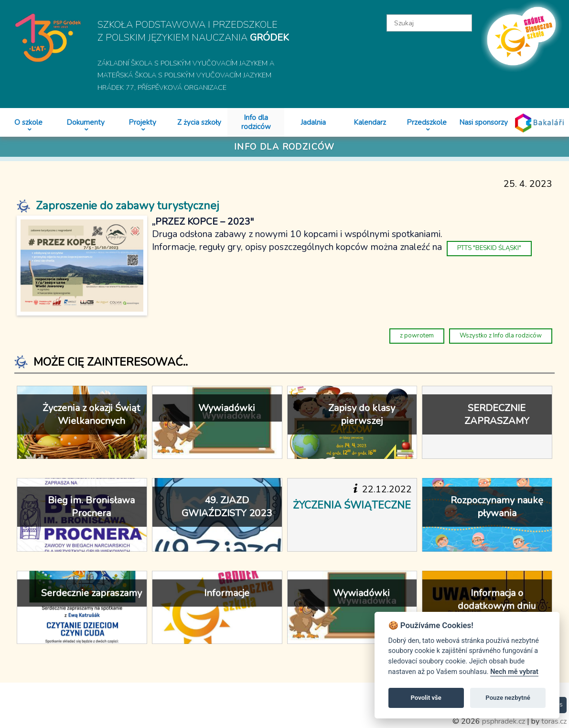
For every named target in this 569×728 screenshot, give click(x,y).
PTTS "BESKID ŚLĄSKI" (489, 248)
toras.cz (554, 721)
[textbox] (429, 23)
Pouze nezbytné (508, 698)
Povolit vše (426, 698)
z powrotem (417, 336)
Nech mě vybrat (514, 672)
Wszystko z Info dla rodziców (501, 336)
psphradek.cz (504, 721)
